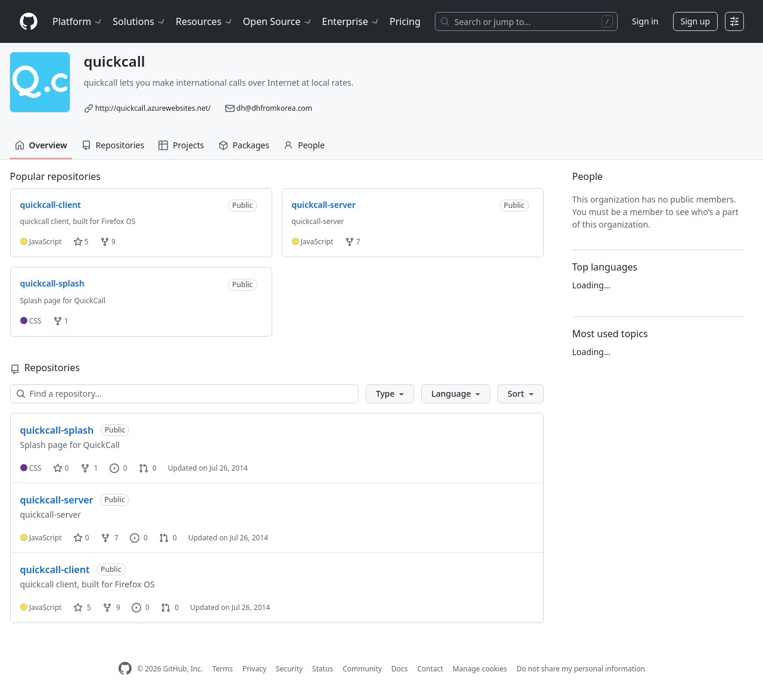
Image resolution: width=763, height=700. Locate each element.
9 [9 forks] (111, 607)
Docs (400, 669)
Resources (205, 21)
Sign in (645, 21)
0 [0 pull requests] (148, 468)
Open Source (278, 21)
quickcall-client (55, 570)
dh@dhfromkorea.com (274, 108)
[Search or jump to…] (526, 21)
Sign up (695, 21)
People (304, 145)
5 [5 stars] (82, 607)
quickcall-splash (57, 430)
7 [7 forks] (110, 538)
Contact (430, 669)
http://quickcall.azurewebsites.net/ (153, 108)
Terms (222, 669)
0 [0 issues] (119, 468)
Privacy (254, 669)
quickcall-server (57, 500)
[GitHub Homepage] (125, 669)
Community (362, 669)
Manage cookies (480, 669)
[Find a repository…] (184, 394)
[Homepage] (29, 22)
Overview (41, 145)
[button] (390, 394)
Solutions (139, 21)
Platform (78, 21)
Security (289, 669)
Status (323, 669)
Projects (181, 145)
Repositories (113, 145)
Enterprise (351, 21)
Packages (244, 145)
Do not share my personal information (581, 669)
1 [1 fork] (89, 468)
